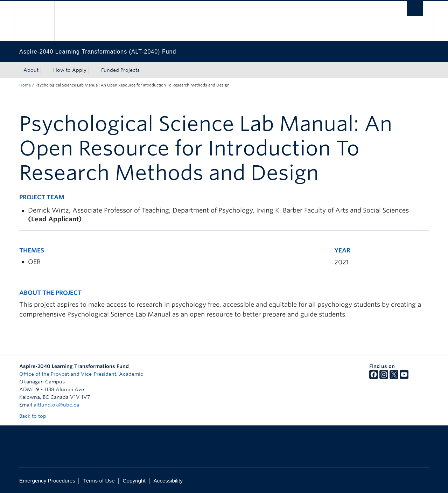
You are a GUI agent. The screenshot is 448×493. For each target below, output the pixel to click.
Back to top (36, 416)
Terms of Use (99, 481)
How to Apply (70, 70)
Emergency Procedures (47, 481)
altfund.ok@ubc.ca (56, 405)
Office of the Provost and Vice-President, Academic (81, 374)
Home (25, 85)
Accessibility (168, 481)
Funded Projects (120, 70)
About (31, 70)
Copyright (134, 481)
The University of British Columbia (34, 21)
